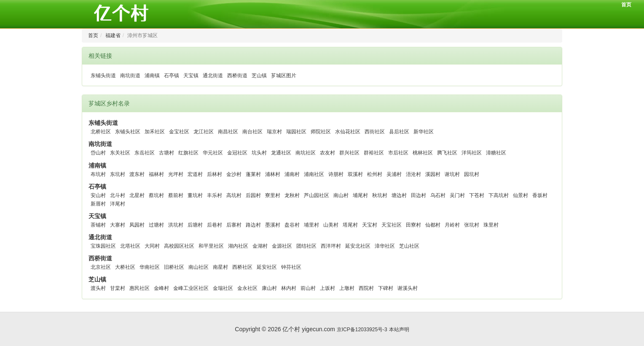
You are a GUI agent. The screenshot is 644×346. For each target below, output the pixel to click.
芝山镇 (259, 76)
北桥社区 (101, 132)
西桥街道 (237, 76)
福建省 (113, 35)
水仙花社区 (348, 132)
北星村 (137, 195)
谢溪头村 (408, 288)
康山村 (269, 288)
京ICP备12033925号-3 (362, 330)
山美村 (331, 225)
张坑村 (472, 225)
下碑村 (386, 288)
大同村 (152, 246)
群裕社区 (374, 153)
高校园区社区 (179, 246)
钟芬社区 (291, 267)
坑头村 (259, 153)
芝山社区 (409, 246)
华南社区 (150, 267)
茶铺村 (98, 225)
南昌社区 (228, 132)
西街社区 (375, 132)
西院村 (366, 288)
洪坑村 (176, 225)
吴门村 (457, 195)
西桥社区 (242, 267)
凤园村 (137, 225)
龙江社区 (204, 132)
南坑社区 (306, 153)
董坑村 (195, 195)
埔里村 (311, 225)
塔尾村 (350, 225)
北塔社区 (130, 246)
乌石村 (438, 195)
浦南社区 (314, 174)
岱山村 (98, 153)
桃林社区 (423, 153)
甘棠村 (118, 288)
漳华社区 (385, 246)
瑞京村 (274, 132)
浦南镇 (152, 76)
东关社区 (120, 153)
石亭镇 (172, 76)
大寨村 (118, 225)
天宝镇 (191, 76)
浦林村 (273, 174)
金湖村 (260, 246)
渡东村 (137, 174)
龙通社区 (281, 153)
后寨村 (234, 225)
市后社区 (398, 153)
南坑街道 (130, 76)
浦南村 (292, 174)
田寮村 (413, 225)
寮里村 (273, 195)
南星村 (220, 267)
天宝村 (370, 225)
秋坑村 (380, 195)
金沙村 (234, 174)
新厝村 (98, 204)
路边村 (253, 225)
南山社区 (199, 267)
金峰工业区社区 (191, 288)
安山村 (98, 195)
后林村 (215, 174)
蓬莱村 (253, 174)
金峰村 (161, 288)
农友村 (327, 153)
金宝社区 (179, 132)
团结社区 (306, 246)
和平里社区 (211, 246)
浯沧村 (413, 174)
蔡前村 (176, 195)
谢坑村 (452, 174)
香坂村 (540, 195)
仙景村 (521, 195)
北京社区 (101, 267)
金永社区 (247, 288)
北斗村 (118, 195)
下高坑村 (499, 195)
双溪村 (355, 174)
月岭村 (452, 225)
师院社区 (321, 132)
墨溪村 (273, 225)
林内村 (289, 288)
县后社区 (399, 132)
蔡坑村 (156, 195)
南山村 (341, 195)
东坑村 (118, 174)
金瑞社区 (223, 288)
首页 (626, 5)
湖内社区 (238, 246)
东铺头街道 (103, 76)
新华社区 (424, 132)
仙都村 (433, 225)
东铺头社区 (128, 132)
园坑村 (472, 174)
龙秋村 (292, 195)
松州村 (375, 174)
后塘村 (195, 225)
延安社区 (267, 267)
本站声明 (399, 330)
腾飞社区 (447, 153)
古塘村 (166, 153)
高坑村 (234, 195)
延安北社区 (358, 246)
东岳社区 (145, 153)
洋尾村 (118, 204)
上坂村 (327, 288)
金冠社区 (237, 153)
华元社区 (213, 153)
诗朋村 (336, 174)
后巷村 (215, 225)
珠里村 (491, 225)
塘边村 (399, 195)
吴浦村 (394, 174)
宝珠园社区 (103, 246)
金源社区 (282, 246)
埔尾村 (360, 195)
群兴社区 (349, 153)
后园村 (253, 195)
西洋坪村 (331, 246)
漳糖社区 (496, 153)
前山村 (308, 288)
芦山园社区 (317, 195)
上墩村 (347, 288)
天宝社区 (392, 225)
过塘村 (156, 225)
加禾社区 (155, 132)
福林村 (156, 174)
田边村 (419, 195)
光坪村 (176, 174)
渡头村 (98, 288)
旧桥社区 (174, 267)
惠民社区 (140, 288)
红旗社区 (188, 153)
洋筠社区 (472, 153)
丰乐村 (215, 195)
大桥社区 (125, 267)
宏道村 (195, 174)
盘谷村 (292, 225)
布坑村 (98, 174)
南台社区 (252, 132)
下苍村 (477, 195)
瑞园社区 (296, 132)
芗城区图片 (284, 76)
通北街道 (213, 76)
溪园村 (433, 174)
